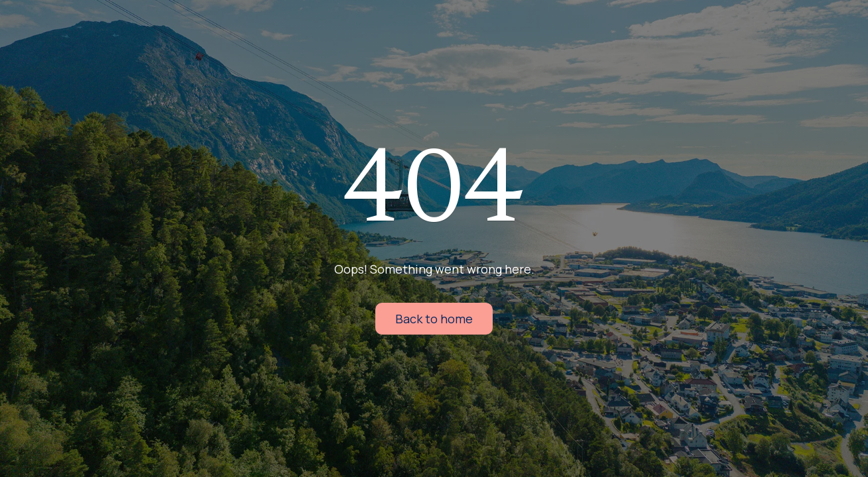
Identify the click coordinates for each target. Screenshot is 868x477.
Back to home (434, 319)
